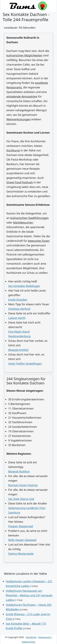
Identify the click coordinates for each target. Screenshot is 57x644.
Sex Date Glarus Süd (21, 499)
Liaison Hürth (17, 318)
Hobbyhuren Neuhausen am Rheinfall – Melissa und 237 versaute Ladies (29, 595)
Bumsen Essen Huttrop (23, 485)
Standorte (31, 637)
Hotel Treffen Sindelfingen (25, 364)
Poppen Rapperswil (21, 526)
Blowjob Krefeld (18, 350)
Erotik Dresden (18, 300)
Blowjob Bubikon (19, 471)
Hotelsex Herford (19, 309)
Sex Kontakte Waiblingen (24, 286)
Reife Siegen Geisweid (22, 540)
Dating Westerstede (21, 554)
